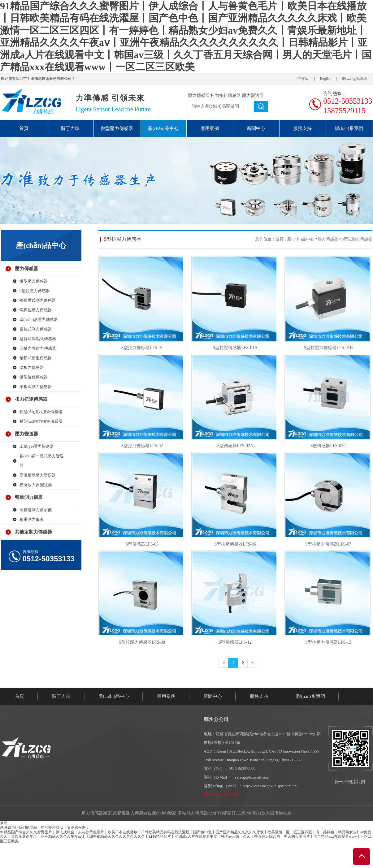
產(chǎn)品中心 (163, 128)
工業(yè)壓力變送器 (37, 446)
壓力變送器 (253, 95)
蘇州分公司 (216, 719)
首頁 (24, 128)
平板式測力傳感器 (36, 387)
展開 (4, 823)
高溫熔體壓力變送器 (38, 475)
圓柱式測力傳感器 (36, 329)
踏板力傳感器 (32, 367)
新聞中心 (256, 128)
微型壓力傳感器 (117, 128)
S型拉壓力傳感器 (35, 291)
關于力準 (70, 128)
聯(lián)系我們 (349, 128)
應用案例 (210, 128)
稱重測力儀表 (29, 497)
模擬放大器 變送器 (36, 485)
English (326, 79)
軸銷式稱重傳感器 (36, 358)
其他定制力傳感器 (33, 532)
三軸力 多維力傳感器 (38, 348)
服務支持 (302, 128)
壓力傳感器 (199, 95)
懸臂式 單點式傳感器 (38, 339)
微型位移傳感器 (34, 377)
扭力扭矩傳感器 (226, 95)
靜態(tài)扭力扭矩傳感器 (41, 412)
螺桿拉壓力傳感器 (36, 310)
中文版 (303, 79)
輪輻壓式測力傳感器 (38, 300)
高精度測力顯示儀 (36, 510)
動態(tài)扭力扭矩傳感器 (41, 421)
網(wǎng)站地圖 (355, 79)
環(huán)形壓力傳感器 (39, 320)
